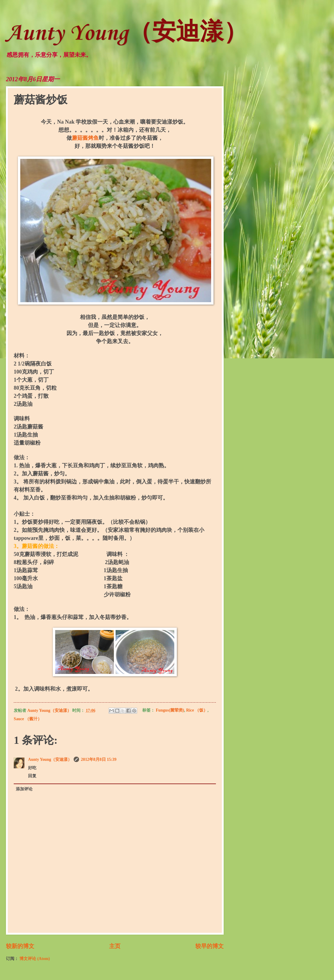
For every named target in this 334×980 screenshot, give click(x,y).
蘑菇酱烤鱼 (85, 138)
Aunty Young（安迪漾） (127, 34)
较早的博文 (209, 946)
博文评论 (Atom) (35, 959)
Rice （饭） (197, 711)
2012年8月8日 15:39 (99, 759)
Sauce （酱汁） (28, 719)
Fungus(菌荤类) (170, 711)
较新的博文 (20, 946)
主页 (115, 946)
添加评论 (24, 789)
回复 (32, 776)
